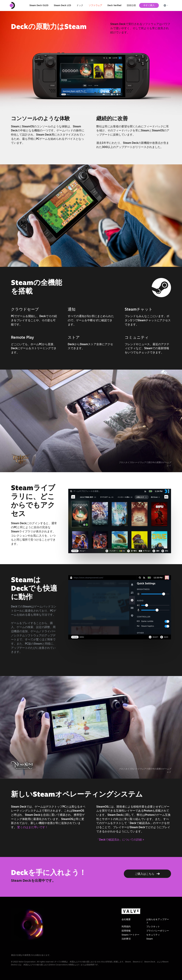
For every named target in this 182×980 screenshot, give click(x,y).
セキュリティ (153, 935)
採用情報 (126, 931)
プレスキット (153, 927)
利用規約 (126, 927)
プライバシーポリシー (158, 931)
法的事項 (126, 939)
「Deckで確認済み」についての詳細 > (120, 840)
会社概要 (126, 919)
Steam (150, 939)
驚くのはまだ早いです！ (33, 827)
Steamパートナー (130, 935)
